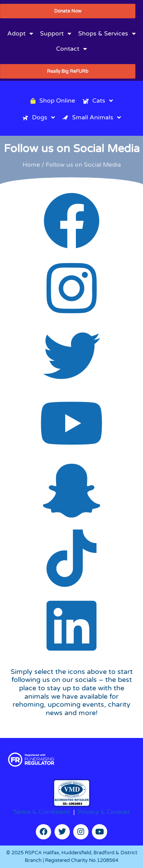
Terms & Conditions (42, 812)
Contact (71, 49)
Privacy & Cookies (104, 812)
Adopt (20, 34)
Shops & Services (107, 34)
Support (56, 34)
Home (31, 165)
